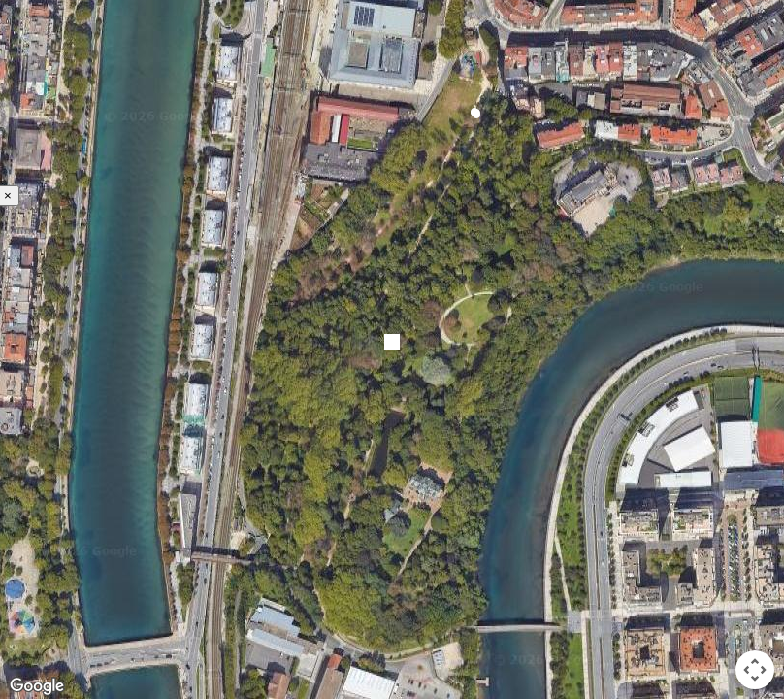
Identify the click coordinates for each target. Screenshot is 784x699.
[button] (474, 113)
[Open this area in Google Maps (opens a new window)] (37, 686)
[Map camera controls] (755, 670)
